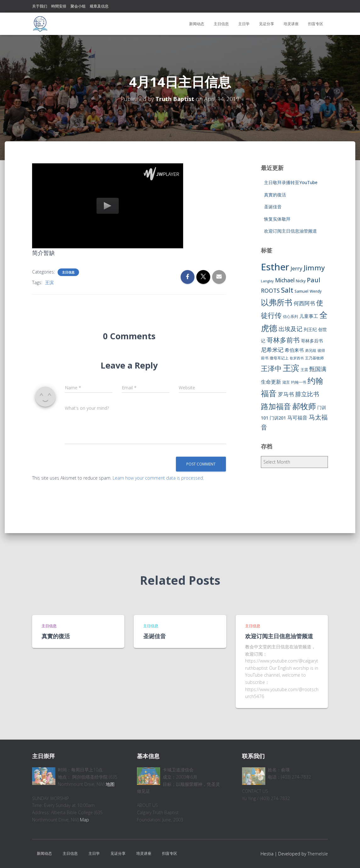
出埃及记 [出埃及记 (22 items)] (290, 329)
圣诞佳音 (273, 207)
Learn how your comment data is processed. (158, 478)
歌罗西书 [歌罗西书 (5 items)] (297, 358)
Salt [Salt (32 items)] (287, 290)
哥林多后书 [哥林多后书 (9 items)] (312, 341)
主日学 (244, 24)
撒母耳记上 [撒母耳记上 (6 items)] (279, 358)
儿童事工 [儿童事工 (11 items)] (309, 316)
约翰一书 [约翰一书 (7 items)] (299, 382)
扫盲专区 (316, 24)
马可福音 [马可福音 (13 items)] (297, 418)
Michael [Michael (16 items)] (285, 280)
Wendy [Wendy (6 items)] (316, 291)
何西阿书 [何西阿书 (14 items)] (304, 303)
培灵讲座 (291, 24)
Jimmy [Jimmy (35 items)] (314, 268)
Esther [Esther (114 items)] (275, 267)
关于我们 (40, 6)
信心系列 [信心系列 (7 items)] (290, 316)
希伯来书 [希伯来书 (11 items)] (294, 350)
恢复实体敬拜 (277, 219)
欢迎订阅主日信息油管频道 (290, 231)
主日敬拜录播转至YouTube (291, 182)
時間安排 (59, 6)
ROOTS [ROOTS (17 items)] (270, 290)
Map (84, 820)
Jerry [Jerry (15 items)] (296, 268)
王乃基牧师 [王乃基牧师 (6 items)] (314, 358)
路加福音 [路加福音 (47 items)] (276, 406)
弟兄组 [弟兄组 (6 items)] (311, 350)
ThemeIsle (318, 854)
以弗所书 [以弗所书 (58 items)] (277, 302)
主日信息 (221, 24)
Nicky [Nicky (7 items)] (301, 281)
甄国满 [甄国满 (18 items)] (318, 369)
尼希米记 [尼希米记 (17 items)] (272, 350)
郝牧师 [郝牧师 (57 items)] (304, 406)
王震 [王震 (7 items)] (304, 370)
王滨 (49, 282)
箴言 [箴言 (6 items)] (286, 382)
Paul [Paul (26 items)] (314, 280)
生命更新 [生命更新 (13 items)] (271, 382)
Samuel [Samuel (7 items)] (301, 291)
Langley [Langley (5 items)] (267, 281)
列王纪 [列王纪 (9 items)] (310, 329)
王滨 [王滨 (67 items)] (291, 368)
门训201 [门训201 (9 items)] (278, 418)
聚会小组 (78, 6)
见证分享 (267, 24)
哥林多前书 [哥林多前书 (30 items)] (283, 340)
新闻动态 (197, 24)
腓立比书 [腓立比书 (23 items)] (307, 394)
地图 (110, 784)
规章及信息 (99, 6)
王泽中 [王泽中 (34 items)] (271, 368)
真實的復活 (275, 195)
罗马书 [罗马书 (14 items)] (286, 394)
